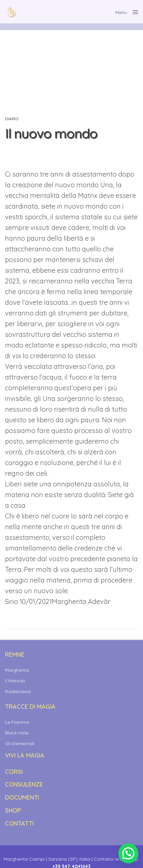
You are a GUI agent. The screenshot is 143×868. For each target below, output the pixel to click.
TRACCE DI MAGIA (30, 707)
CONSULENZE (24, 784)
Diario (12, 119)
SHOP (13, 810)
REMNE (15, 655)
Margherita (17, 670)
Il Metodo (15, 681)
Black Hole (17, 733)
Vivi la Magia (25, 755)
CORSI (14, 772)
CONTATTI (19, 823)
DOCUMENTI (22, 797)
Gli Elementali (20, 743)
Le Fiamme (17, 722)
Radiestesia (18, 691)
